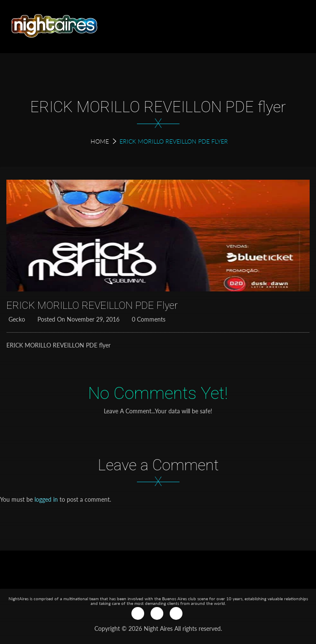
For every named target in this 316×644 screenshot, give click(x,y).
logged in (46, 499)
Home (100, 141)
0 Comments (148, 319)
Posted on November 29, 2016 (77, 319)
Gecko (16, 319)
